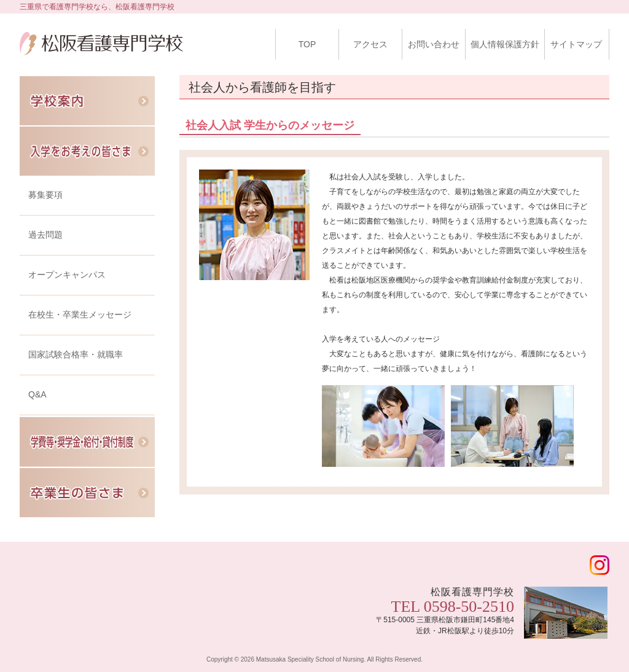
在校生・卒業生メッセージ (80, 315)
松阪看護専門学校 (101, 53)
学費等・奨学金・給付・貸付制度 (87, 442)
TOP (307, 44)
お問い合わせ (434, 44)
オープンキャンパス (67, 275)
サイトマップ (576, 44)
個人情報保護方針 (505, 44)
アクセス (370, 44)
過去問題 (45, 235)
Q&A (37, 394)
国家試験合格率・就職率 (76, 354)
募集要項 (45, 195)
